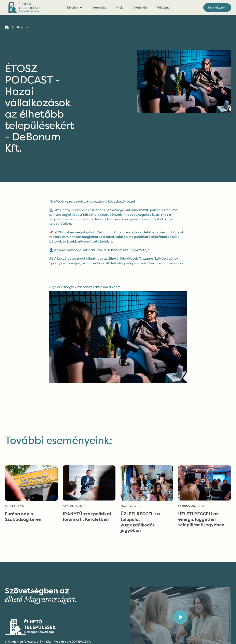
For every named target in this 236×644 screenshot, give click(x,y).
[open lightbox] (118, 334)
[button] (75, 8)
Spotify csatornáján (65, 263)
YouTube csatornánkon (166, 263)
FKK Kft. (45, 641)
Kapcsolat (99, 7)
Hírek (119, 7)
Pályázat (163, 7)
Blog (20, 27)
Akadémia (140, 7)
